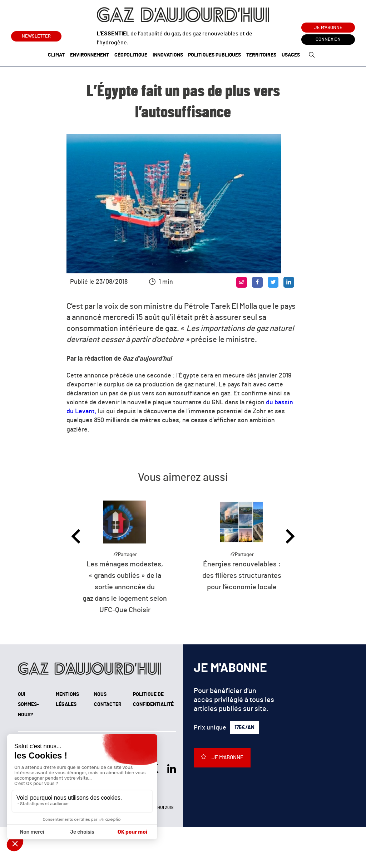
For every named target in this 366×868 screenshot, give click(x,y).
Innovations (168, 55)
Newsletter (36, 35)
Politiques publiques (214, 55)
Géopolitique (131, 55)
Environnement (90, 55)
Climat (56, 55)
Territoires (261, 55)
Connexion (328, 40)
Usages (291, 55)
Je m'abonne (328, 28)
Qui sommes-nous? (28, 705)
